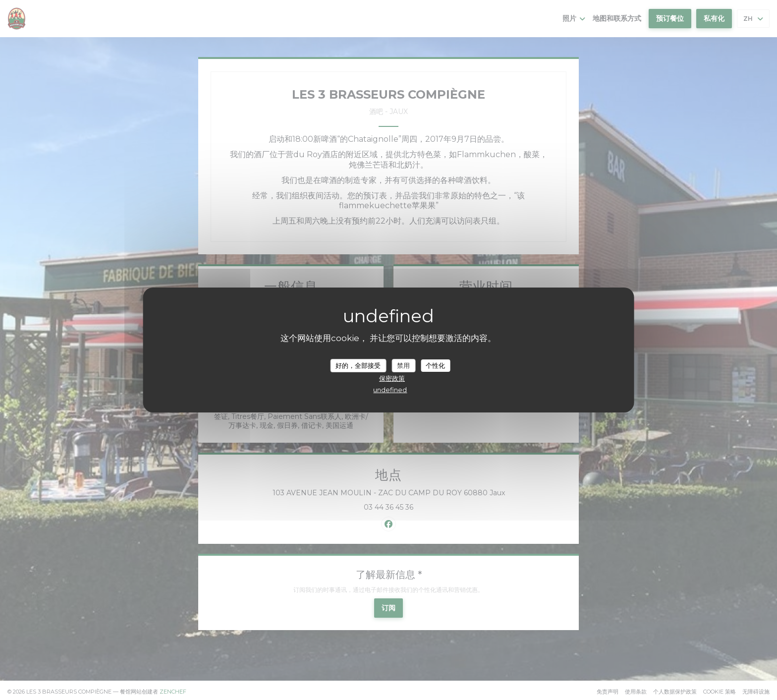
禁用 (403, 365)
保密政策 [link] (392, 378)
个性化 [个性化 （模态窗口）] (435, 365)
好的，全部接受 (358, 365)
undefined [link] (390, 390)
